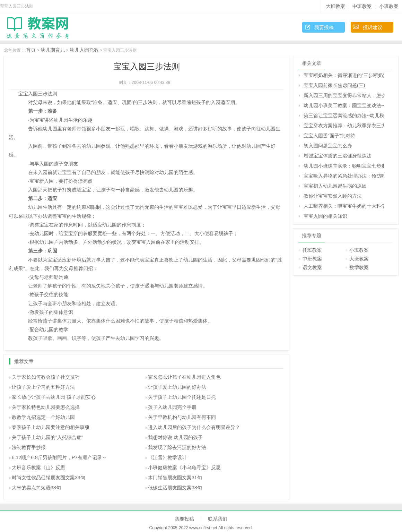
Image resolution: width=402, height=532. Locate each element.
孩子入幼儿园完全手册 (172, 407)
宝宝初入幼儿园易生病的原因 (335, 186)
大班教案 (335, 6)
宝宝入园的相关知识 (325, 216)
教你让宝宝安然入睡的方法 (333, 196)
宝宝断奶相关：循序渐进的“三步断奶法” (344, 75)
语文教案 (312, 267)
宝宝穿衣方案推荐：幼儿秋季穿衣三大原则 (344, 126)
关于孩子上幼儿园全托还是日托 (182, 397)
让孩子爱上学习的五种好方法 (43, 387)
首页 (31, 50)
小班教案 (389, 6)
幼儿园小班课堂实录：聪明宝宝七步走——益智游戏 (344, 166)
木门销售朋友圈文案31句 (175, 478)
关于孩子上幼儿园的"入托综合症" (47, 437)
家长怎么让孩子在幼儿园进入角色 (184, 377)
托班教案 (312, 250)
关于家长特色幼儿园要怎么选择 (46, 407)
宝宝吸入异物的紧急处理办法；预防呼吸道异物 (344, 176)
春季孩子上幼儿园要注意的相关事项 (51, 427)
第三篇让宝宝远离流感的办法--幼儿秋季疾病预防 (344, 115)
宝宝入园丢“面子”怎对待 (329, 136)
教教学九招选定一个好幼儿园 (43, 417)
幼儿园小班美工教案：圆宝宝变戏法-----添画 (344, 105)
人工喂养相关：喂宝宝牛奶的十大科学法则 (344, 206)
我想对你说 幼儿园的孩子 (175, 437)
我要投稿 (324, 27)
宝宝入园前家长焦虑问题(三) (334, 85)
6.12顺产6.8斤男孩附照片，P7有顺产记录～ (59, 457)
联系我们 (218, 519)
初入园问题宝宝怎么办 (328, 146)
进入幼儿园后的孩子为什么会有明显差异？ (194, 427)
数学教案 (359, 267)
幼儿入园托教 (84, 50)
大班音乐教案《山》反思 (38, 467)
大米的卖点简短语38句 (36, 488)
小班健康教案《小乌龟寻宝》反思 (184, 467)
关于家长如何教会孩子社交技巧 (46, 377)
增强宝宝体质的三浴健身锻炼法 (338, 156)
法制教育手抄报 (29, 447)
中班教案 (362, 6)
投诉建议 (373, 27)
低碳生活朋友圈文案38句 (175, 488)
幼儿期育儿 (53, 50)
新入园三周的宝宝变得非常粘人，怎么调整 (344, 95)
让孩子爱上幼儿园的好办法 (177, 387)
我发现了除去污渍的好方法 (177, 447)
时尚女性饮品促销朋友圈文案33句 (49, 478)
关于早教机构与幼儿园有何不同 (182, 417)
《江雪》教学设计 (167, 457)
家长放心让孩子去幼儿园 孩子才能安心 (54, 397)
